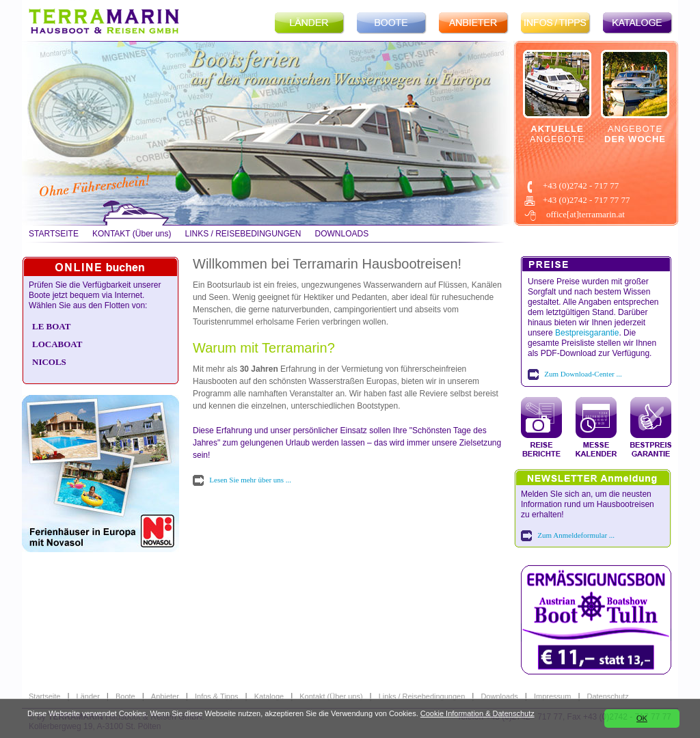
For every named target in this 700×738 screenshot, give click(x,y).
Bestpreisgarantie (587, 333)
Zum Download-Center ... (583, 374)
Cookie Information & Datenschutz (477, 713)
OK (642, 718)
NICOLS (49, 362)
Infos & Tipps (217, 696)
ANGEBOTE (557, 134)
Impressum (552, 696)
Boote (125, 696)
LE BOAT (51, 326)
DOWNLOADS (342, 234)
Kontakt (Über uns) (331, 696)
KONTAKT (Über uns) (132, 234)
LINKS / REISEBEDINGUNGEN (243, 234)
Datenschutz (608, 696)
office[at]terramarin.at (585, 214)
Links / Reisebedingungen (422, 696)
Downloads (499, 696)
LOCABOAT (57, 344)
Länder (88, 696)
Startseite (44, 696)
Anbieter (165, 696)
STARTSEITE (54, 234)
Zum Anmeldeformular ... (576, 535)
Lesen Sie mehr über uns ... (250, 480)
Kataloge (269, 696)
